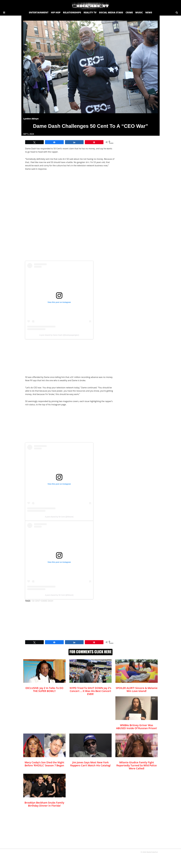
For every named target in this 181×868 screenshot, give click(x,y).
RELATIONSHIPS (72, 12)
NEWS (149, 12)
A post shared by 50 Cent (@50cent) (59, 517)
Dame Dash (47, 601)
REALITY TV (90, 12)
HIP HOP (56, 12)
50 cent (36, 601)
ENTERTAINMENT (39, 12)
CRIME (129, 12)
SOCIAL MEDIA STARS (111, 12)
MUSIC (139, 12)
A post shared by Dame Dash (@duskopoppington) (59, 335)
